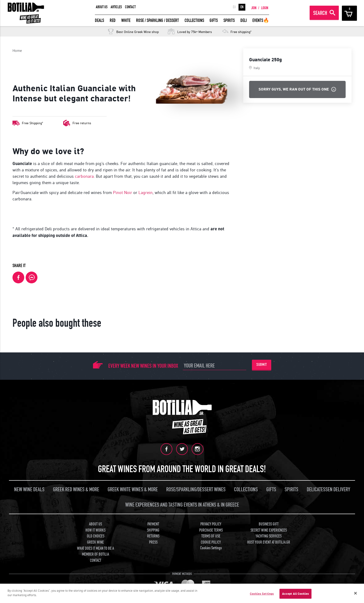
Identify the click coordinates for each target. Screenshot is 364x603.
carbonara (84, 176)
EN (242, 7)
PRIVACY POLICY (211, 524)
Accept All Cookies (295, 594)
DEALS (99, 20)
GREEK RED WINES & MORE (76, 489)
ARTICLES (116, 7)
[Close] (356, 593)
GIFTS (214, 20)
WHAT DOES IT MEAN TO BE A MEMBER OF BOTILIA (95, 551)
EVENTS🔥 (261, 20)
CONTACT (130, 7)
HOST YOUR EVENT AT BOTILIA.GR (269, 542)
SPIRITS (229, 20)
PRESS (153, 542)
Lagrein (146, 193)
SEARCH (320, 13)
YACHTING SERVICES (269, 536)
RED (113, 20)
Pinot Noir (123, 193)
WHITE (126, 20)
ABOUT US (102, 7)
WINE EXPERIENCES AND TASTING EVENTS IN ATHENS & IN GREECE (182, 505)
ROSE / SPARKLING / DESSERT (158, 20)
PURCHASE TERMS (211, 530)
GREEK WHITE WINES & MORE (133, 489)
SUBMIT (262, 365)
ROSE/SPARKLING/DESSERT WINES (196, 489)
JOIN (254, 8)
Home (17, 51)
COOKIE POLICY (211, 542)
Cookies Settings (211, 548)
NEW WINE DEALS (29, 489)
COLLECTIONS (194, 20)
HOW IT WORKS (95, 530)
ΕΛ (234, 7)
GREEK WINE (95, 542)
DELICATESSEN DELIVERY (328, 489)
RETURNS (153, 536)
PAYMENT (153, 524)
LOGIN (265, 8)
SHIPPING (153, 530)
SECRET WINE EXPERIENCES (269, 530)
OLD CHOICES (96, 536)
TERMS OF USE (211, 536)
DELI (244, 20)
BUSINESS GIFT (269, 524)
